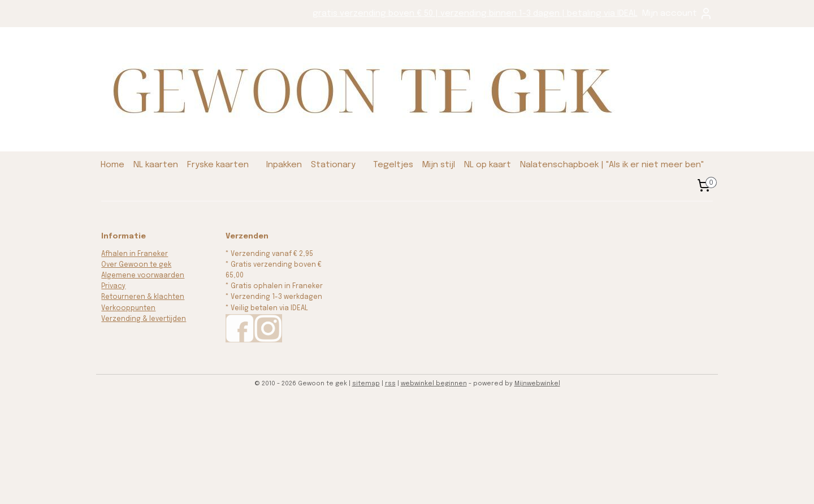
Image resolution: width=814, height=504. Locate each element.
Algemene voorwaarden (143, 276)
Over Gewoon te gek (136, 265)
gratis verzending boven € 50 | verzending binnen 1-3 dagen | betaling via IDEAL (475, 14)
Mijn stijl (439, 165)
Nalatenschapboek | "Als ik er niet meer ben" (612, 165)
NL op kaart (488, 165)
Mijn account (677, 14)
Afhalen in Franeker (135, 254)
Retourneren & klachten (143, 297)
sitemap (366, 384)
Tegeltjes (393, 165)
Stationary (333, 165)
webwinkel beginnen (434, 384)
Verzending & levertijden (144, 319)
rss (390, 384)
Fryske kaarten (218, 165)
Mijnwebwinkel (537, 384)
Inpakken (284, 165)
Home (112, 165)
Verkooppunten (128, 309)
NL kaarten (156, 165)
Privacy (113, 286)
